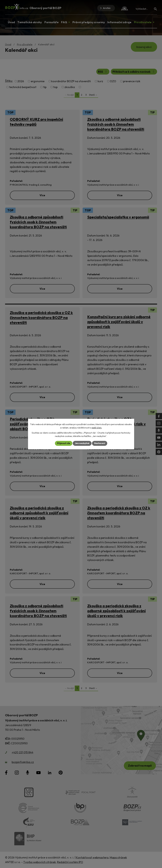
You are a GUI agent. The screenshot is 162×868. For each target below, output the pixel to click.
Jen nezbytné (82, 443)
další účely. (97, 428)
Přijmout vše (64, 443)
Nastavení (100, 443)
